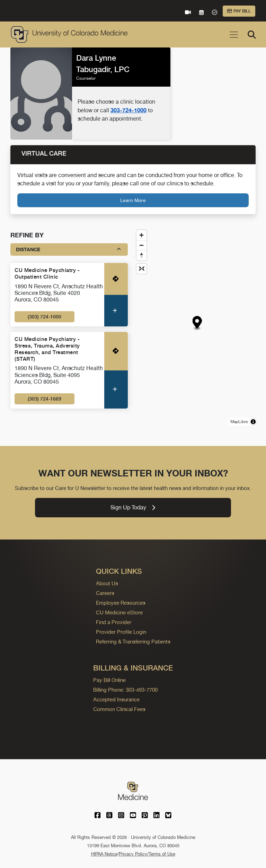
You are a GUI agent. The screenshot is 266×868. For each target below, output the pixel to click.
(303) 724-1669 (45, 399)
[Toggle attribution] (253, 422)
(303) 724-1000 (45, 317)
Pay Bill (239, 11)
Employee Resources (121, 603)
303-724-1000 (128, 110)
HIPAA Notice (104, 854)
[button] (197, 323)
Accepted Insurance (116, 699)
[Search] (252, 35)
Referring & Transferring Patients (133, 642)
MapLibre (239, 422)
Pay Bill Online (109, 680)
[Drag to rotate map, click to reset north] (141, 255)
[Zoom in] (141, 235)
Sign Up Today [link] (133, 507)
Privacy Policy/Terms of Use (147, 854)
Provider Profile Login (121, 632)
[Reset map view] (141, 269)
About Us (107, 583)
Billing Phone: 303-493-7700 (125, 690)
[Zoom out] (141, 245)
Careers (105, 593)
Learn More (133, 200)
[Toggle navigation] (234, 35)
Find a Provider (114, 622)
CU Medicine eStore (119, 612)
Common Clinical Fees (119, 709)
